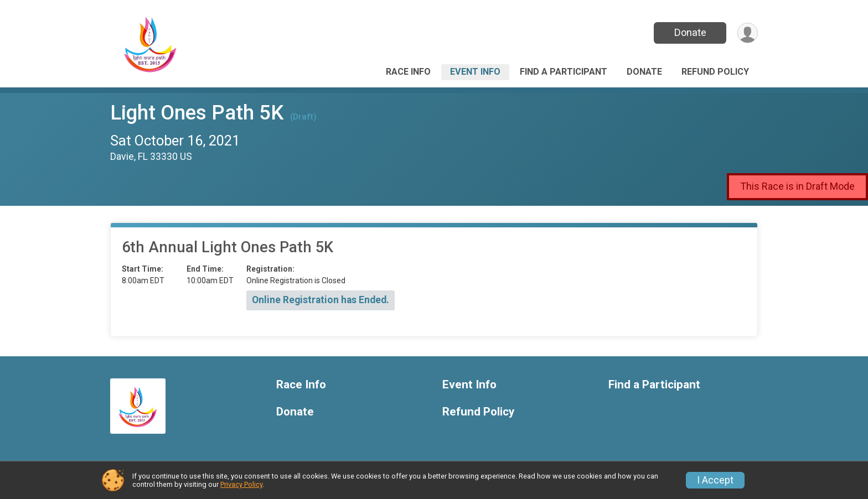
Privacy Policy (241, 484)
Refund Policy (715, 72)
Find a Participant (564, 72)
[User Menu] (748, 33)
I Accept (715, 480)
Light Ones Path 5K (197, 113)
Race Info (408, 72)
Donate (690, 32)
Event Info (475, 72)
